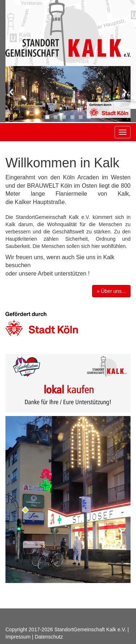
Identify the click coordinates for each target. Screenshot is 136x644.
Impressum (18, 637)
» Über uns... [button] (111, 291)
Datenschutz (49, 637)
